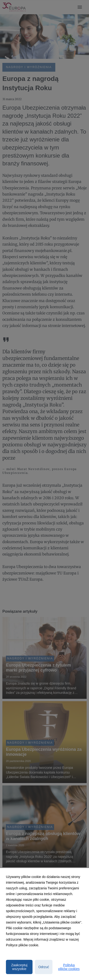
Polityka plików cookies (69, 967)
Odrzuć (44, 967)
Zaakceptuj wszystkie (19, 967)
